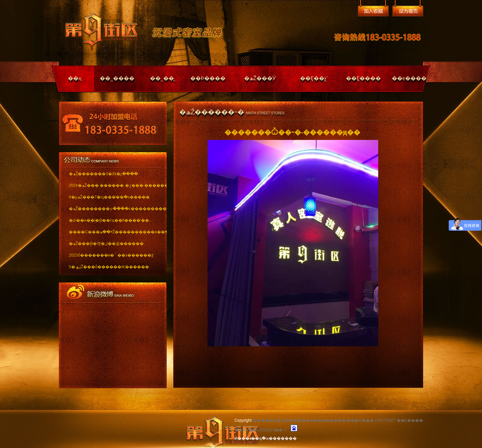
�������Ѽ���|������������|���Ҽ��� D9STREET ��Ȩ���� (338, 420)
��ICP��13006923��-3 (260, 430)
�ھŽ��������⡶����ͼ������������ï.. (113, 209)
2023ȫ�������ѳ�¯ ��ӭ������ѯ (111, 255)
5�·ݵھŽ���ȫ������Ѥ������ (109, 267)
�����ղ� (373, 11)
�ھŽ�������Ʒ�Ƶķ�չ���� (103, 174)
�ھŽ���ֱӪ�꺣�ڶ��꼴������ (106, 244)
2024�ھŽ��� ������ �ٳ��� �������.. (113, 185)
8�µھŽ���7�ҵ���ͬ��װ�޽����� (109, 197)
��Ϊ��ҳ (408, 11)
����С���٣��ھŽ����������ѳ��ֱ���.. (113, 232)
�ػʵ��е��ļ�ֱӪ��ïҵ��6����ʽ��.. (110, 220)
